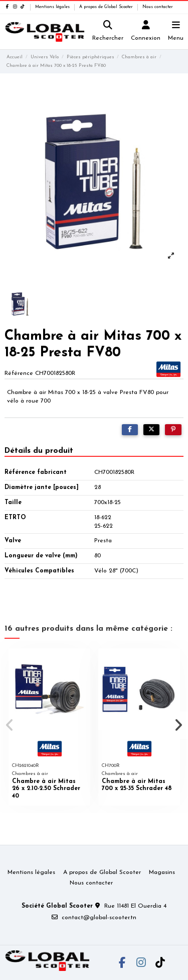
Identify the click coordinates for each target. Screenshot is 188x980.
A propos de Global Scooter (107, 7)
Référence (19, 373)
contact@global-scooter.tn (99, 918)
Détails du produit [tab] (39, 451)
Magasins (162, 872)
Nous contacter (158, 7)
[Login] (146, 32)
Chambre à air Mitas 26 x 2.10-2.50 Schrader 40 (46, 789)
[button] (10, 725)
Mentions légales (53, 7)
